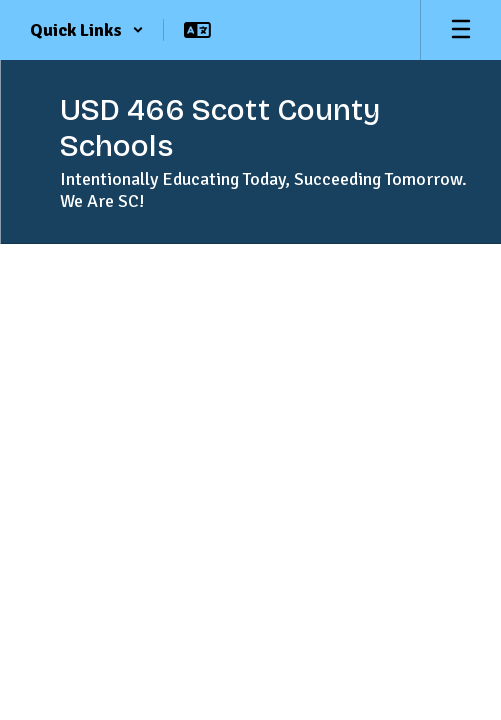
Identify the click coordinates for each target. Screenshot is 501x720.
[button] (87, 30)
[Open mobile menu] (461, 30)
